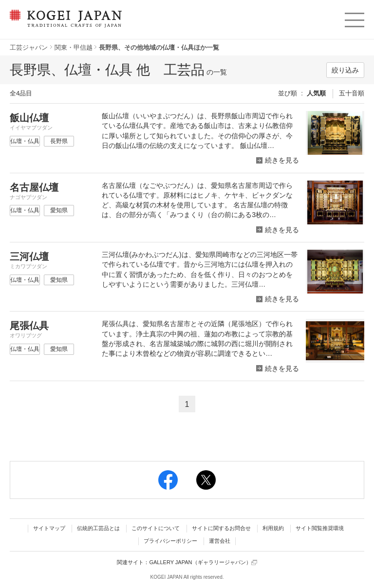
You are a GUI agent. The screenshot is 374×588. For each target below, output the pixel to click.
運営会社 (220, 541)
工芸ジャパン (29, 47)
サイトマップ (49, 528)
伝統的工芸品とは (98, 528)
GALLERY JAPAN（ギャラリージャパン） (203, 562)
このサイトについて (156, 528)
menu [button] (354, 18)
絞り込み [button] (345, 70)
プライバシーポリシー (170, 541)
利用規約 (273, 528)
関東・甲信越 (74, 47)
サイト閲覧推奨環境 (320, 528)
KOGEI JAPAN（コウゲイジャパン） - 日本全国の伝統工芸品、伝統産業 (64, 25)
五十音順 (352, 93)
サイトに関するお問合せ (221, 528)
